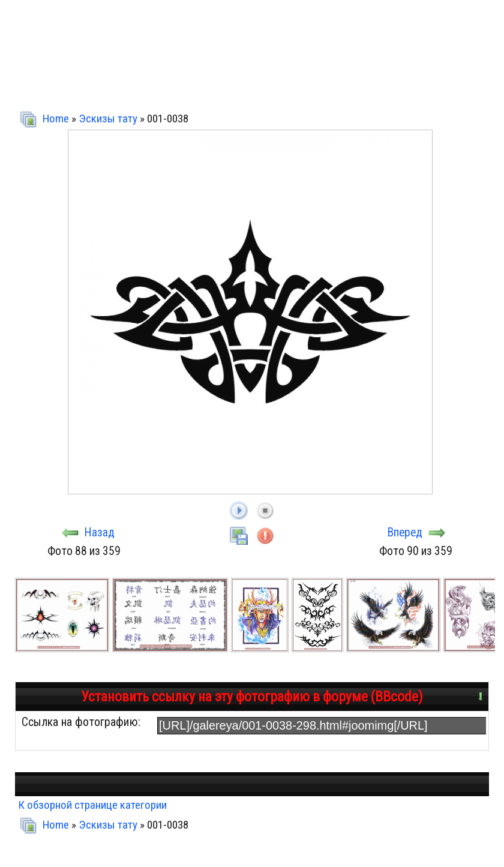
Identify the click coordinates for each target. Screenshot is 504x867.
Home (56, 118)
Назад (100, 532)
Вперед (405, 532)
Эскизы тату (108, 118)
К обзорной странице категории (92, 805)
